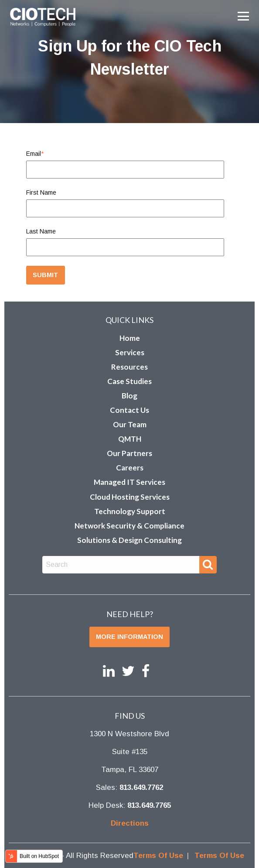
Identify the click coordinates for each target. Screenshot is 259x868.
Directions (130, 823)
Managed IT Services (129, 482)
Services (130, 352)
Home (130, 338)
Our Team (130, 424)
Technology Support (130, 511)
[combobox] (121, 565)
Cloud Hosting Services (130, 497)
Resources (129, 367)
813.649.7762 (141, 787)
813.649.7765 (149, 805)
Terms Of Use (158, 856)
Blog (129, 396)
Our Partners (129, 453)
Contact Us (129, 410)
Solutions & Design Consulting (129, 540)
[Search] (208, 565)
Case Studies (129, 381)
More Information (129, 637)
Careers (130, 468)
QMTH (130, 439)
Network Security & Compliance (129, 526)
